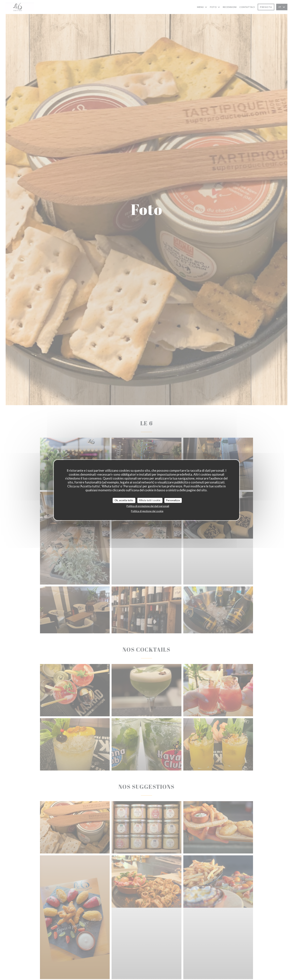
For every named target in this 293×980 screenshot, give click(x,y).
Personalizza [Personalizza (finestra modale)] (173, 500)
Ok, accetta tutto (124, 500)
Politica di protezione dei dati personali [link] (148, 506)
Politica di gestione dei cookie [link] (147, 511)
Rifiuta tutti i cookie (150, 500)
